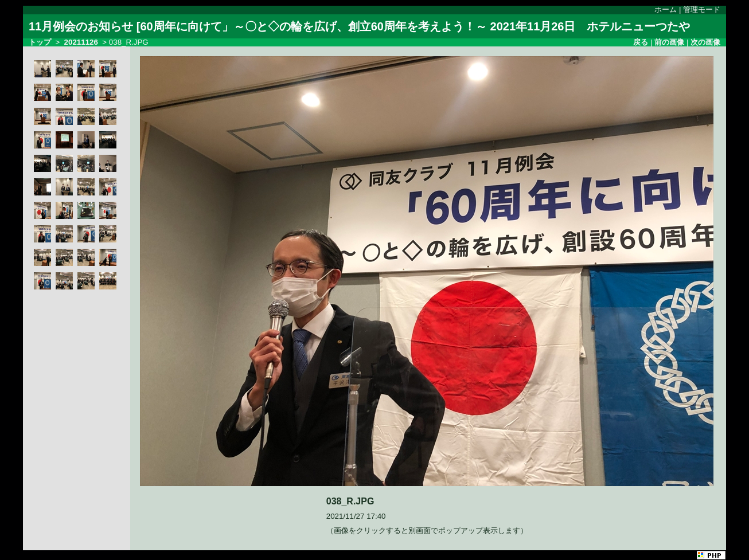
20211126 (81, 42)
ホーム (666, 9)
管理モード (702, 9)
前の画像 (669, 42)
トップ (40, 42)
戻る (641, 42)
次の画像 (705, 42)
